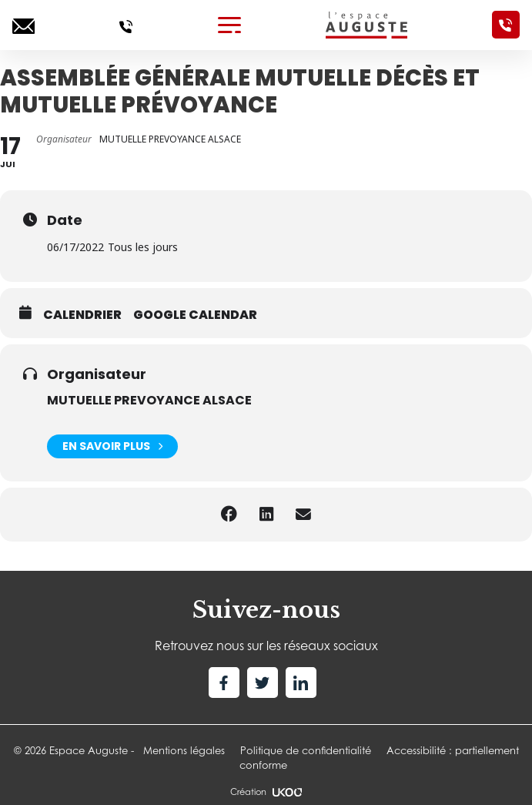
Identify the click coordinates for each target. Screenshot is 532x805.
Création (266, 792)
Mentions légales (184, 750)
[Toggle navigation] (229, 25)
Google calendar (195, 315)
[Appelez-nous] (126, 25)
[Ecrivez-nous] (23, 25)
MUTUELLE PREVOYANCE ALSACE (149, 400)
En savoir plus (112, 446)
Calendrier (82, 315)
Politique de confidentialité (306, 750)
